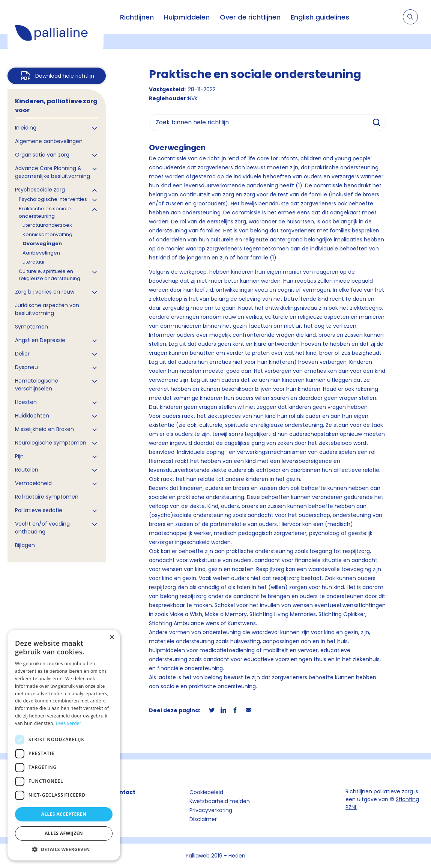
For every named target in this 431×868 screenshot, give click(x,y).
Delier (22, 354)
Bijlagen (25, 545)
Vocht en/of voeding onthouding (42, 528)
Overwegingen (42, 243)
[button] (64, 849)
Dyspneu (26, 367)
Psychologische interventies (53, 199)
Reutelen (27, 470)
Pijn (19, 456)
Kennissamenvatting (47, 234)
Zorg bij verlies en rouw (45, 292)
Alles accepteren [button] (64, 814)
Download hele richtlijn (65, 76)
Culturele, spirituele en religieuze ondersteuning (50, 275)
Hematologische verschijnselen (37, 385)
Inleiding (26, 128)
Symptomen (32, 327)
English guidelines (320, 17)
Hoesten (26, 402)
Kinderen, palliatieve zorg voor (56, 106)
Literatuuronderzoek (47, 225)
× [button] (112, 638)
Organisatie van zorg (42, 155)
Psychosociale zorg (40, 190)
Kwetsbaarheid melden (220, 801)
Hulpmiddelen (187, 17)
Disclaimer (203, 819)
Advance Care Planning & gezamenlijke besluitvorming (53, 172)
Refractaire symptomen (47, 497)
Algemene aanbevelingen (49, 141)
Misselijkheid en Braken (44, 429)
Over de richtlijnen (250, 17)
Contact (123, 792)
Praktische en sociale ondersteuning (45, 212)
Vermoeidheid (33, 483)
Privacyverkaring (211, 810)
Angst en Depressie (40, 340)
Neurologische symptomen (51, 443)
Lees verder (69, 723)
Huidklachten (32, 416)
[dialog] (64, 745)
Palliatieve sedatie (39, 510)
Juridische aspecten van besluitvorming (47, 309)
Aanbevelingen (41, 253)
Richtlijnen (137, 17)
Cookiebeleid (206, 792)
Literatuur (34, 262)
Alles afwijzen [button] (64, 833)
